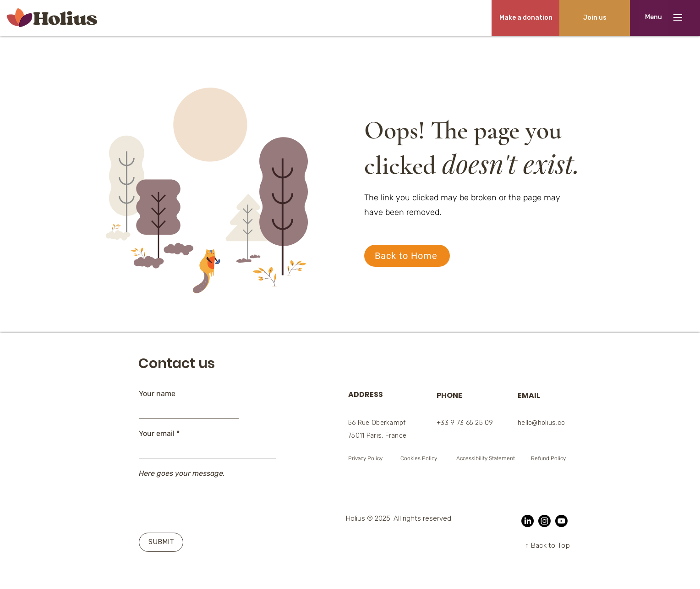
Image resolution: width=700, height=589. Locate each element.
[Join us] (595, 18)
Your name (157, 394)
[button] (654, 17)
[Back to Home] (407, 256)
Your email (157, 434)
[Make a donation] (526, 18)
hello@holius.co (541, 423)
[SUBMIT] (161, 542)
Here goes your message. (182, 473)
